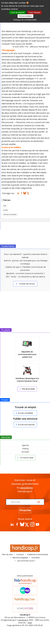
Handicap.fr (23, 620)
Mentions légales (20, 558)
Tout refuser (34, 12)
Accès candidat (24, 413)
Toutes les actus (25, 284)
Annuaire (25, 452)
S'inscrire (25, 510)
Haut (30, 623)
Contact (20, 554)
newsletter (26, 488)
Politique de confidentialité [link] (25, 20)
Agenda (25, 445)
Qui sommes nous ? (26, 561)
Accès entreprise (25, 425)
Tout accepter (18, 12)
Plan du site (7, 554)
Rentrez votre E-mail (26, 497)
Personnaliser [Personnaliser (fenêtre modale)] (25, 16)
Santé (5, 210)
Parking (25, 449)
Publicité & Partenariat (38, 554)
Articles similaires (10, 215)
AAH (5, 206)
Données (36, 558)
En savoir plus (25, 458)
